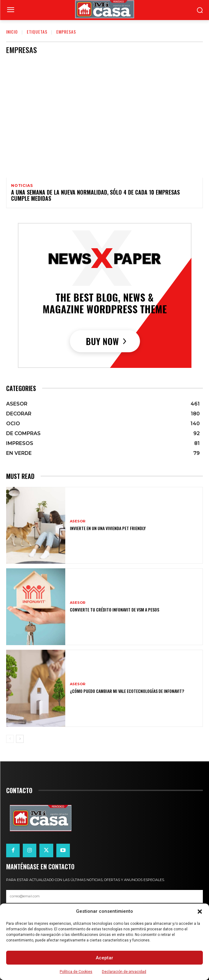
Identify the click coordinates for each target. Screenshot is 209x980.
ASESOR (78, 521)
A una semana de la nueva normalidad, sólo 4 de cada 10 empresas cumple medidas (95, 195)
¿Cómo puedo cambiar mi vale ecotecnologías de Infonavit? (127, 691)
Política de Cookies (76, 972)
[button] (200, 912)
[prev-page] (10, 739)
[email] (104, 896)
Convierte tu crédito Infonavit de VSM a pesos (115, 609)
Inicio (12, 32)
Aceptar (104, 958)
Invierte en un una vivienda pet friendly (108, 528)
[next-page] (20, 739)
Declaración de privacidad (124, 972)
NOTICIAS (22, 186)
